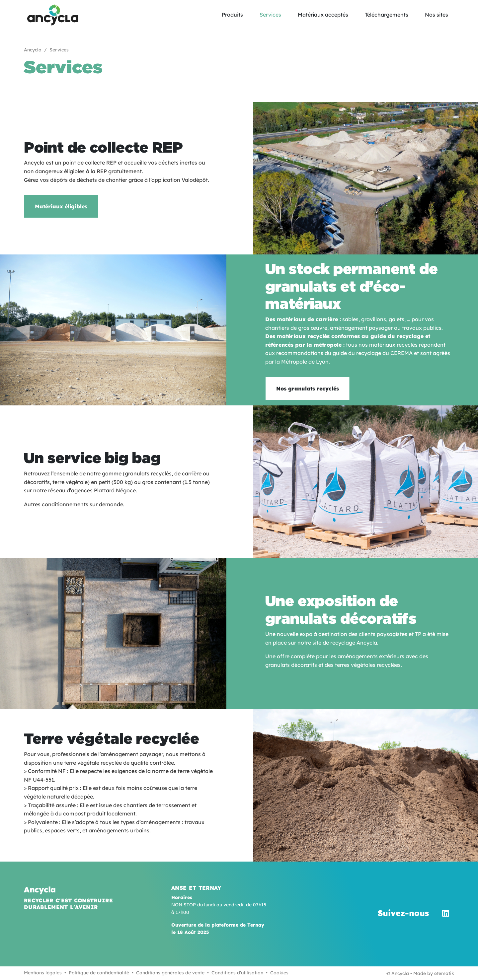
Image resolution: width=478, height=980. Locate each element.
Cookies (279, 973)
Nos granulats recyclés (308, 388)
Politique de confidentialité (99, 973)
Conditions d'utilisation (237, 973)
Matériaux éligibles (61, 206)
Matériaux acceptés (323, 15)
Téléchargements (387, 15)
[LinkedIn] (445, 913)
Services (270, 15)
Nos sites (437, 15)
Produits (232, 15)
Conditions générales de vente (170, 973)
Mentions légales (43, 973)
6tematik (444, 973)
